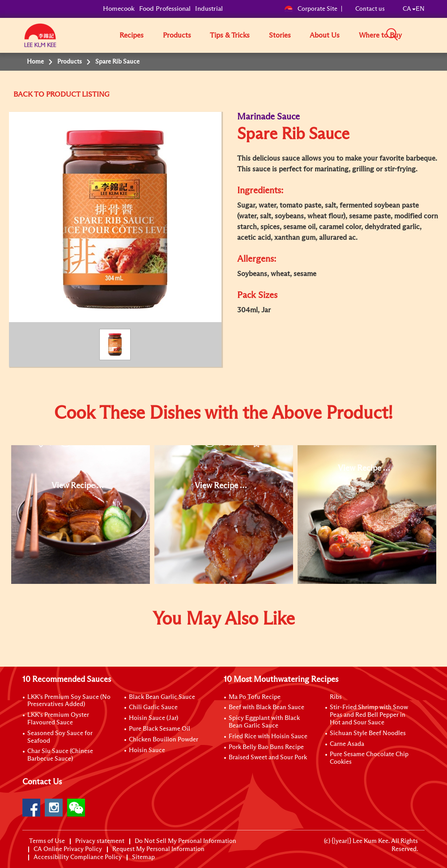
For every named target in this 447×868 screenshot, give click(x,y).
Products (177, 35)
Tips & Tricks (230, 35)
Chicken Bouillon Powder (164, 740)
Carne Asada (347, 744)
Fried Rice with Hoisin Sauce (268, 736)
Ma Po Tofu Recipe (255, 697)
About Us (325, 35)
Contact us (370, 9)
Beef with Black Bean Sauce (266, 707)
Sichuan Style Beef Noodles (368, 733)
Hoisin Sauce (147, 750)
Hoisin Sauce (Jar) (153, 718)
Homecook (119, 9)
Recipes (132, 35)
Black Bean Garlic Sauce (162, 697)
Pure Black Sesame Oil (160, 729)
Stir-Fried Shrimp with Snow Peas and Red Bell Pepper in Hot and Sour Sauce (369, 715)
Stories (280, 35)
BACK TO (30, 94)
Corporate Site (311, 9)
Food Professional (165, 9)
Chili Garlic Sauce (153, 707)
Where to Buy (380, 35)
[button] (428, 35)
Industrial (209, 9)
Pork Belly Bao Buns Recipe (266, 747)
